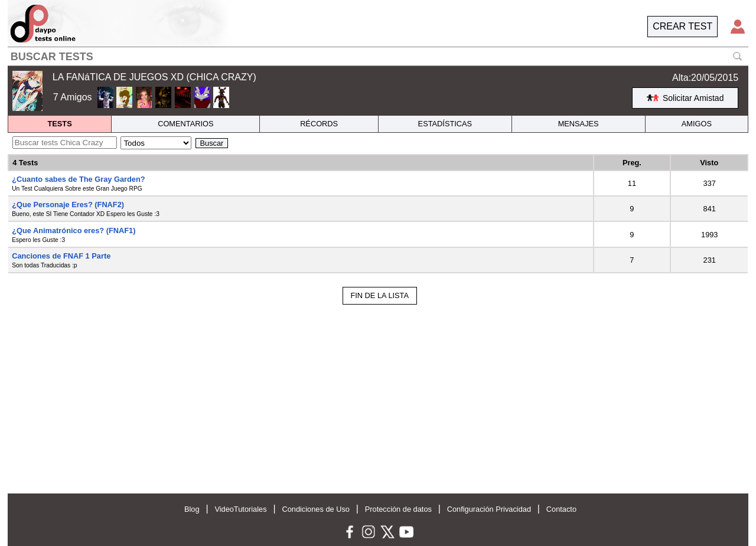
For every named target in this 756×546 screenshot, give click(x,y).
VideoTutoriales (240, 509)
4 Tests (25, 163)
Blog (192, 509)
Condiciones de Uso (316, 509)
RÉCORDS (319, 124)
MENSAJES (579, 124)
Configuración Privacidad (489, 509)
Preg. (632, 163)
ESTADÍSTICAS (445, 124)
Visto (709, 163)
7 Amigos (73, 97)
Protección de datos (398, 509)
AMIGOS (697, 124)
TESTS (59, 124)
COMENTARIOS (185, 124)
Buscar (212, 143)
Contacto (561, 509)
